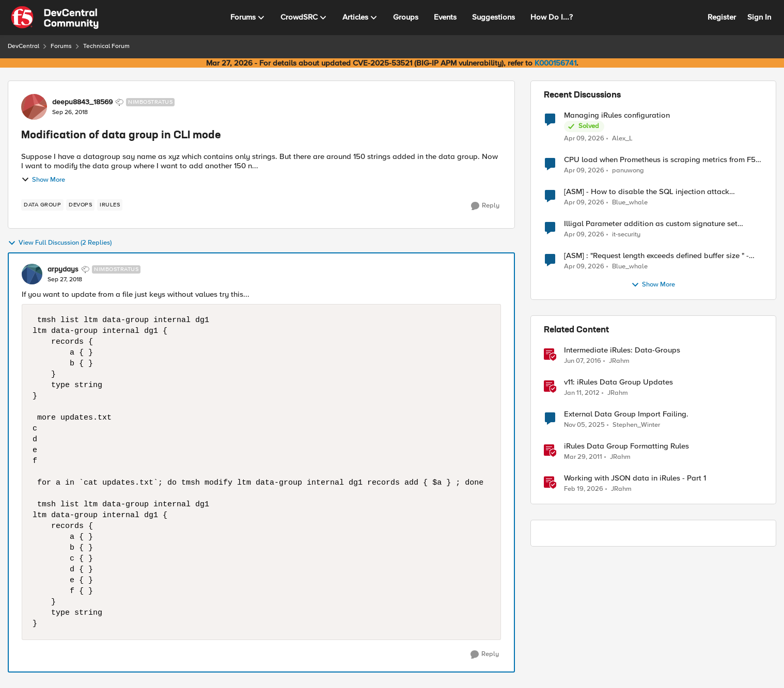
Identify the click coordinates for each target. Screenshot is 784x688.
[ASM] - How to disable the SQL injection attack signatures (647, 192)
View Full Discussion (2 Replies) (60, 243)
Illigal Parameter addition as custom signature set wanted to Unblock (651, 224)
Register (722, 17)
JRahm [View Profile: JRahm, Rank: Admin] (619, 361)
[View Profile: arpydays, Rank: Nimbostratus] (32, 274)
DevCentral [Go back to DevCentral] (23, 46)
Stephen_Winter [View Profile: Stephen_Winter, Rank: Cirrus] (636, 425)
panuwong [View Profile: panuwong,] (628, 171)
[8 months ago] (584, 425)
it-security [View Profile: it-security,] (626, 235)
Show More (43, 180)
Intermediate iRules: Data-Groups (622, 350)
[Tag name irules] (110, 205)
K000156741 (555, 63)
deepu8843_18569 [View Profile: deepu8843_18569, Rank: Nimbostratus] (82, 102)
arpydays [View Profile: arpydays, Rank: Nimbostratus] (63, 269)
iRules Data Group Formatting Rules (626, 446)
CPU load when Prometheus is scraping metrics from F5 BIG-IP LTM (660, 160)
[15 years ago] (583, 457)
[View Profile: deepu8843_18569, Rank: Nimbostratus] (34, 107)
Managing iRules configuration (617, 115)
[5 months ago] (584, 489)
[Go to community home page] (55, 18)
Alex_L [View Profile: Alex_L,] (622, 138)
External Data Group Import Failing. (626, 414)
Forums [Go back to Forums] (61, 46)
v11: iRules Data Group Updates (618, 382)
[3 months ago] (584, 138)
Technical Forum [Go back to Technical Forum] (106, 46)
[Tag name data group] (42, 205)
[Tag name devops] (80, 205)
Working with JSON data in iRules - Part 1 (635, 478)
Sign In (759, 17)
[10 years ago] (583, 361)
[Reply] (485, 206)
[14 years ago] (582, 393)
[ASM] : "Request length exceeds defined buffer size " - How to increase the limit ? (656, 256)
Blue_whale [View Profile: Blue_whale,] (630, 203)
